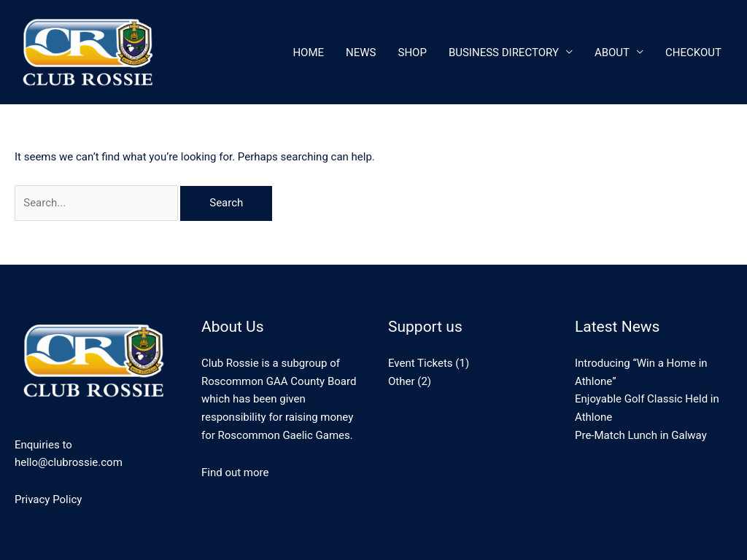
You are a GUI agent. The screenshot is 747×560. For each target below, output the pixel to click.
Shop (413, 52)
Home (308, 52)
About (612, 52)
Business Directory (504, 52)
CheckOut (693, 52)
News (361, 52)
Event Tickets (421, 363)
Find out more (235, 472)
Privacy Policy (48, 499)
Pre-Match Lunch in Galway (641, 435)
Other (402, 381)
